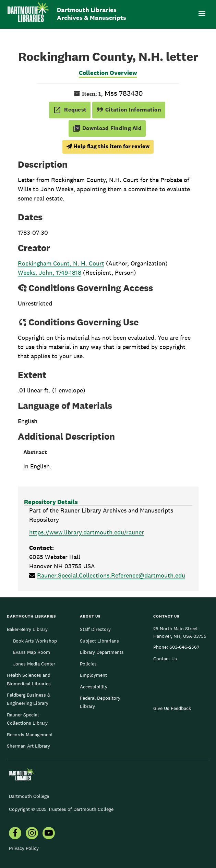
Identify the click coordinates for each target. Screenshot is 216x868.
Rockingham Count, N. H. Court (61, 263)
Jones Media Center (34, 664)
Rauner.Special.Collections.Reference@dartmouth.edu (111, 575)
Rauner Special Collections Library (27, 719)
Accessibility (94, 687)
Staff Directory (95, 629)
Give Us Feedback (172, 708)
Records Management (30, 735)
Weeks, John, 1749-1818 (50, 273)
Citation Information (129, 110)
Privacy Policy (24, 848)
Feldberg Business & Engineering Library (29, 699)
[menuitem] (15, 834)
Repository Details (51, 502)
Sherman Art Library (28, 746)
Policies (88, 664)
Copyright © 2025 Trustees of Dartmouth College (61, 809)
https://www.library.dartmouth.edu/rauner (87, 532)
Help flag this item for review (108, 146)
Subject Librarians (99, 641)
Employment (93, 675)
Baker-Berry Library (27, 629)
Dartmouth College (29, 796)
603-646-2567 (184, 647)
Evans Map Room (32, 652)
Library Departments (102, 652)
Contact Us (165, 659)
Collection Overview (108, 73)
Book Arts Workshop (35, 641)
